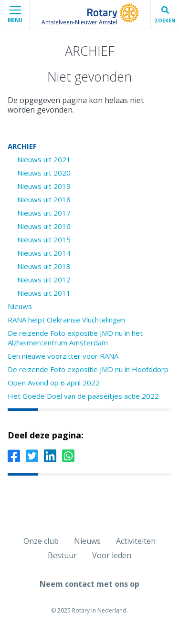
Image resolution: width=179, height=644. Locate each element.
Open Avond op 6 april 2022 (54, 383)
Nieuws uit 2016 (44, 226)
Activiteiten (136, 541)
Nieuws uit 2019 (44, 186)
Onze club (41, 541)
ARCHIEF (22, 146)
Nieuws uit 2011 (44, 293)
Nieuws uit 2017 (44, 213)
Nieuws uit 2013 (44, 266)
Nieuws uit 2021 (44, 159)
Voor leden (112, 555)
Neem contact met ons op (89, 584)
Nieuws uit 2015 (44, 239)
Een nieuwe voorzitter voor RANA (63, 356)
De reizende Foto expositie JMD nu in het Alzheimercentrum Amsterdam (75, 338)
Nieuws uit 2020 (44, 173)
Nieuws (20, 306)
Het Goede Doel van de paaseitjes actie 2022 (83, 396)
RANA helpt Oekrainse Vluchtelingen (66, 320)
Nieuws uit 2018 (44, 199)
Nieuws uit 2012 (44, 280)
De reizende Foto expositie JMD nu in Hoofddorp (88, 369)
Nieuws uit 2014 (44, 253)
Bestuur (62, 555)
